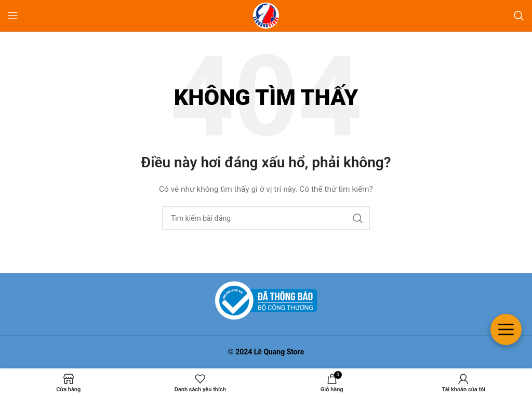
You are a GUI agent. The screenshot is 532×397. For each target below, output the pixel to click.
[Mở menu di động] (13, 16)
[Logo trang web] (266, 15)
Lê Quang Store (279, 352)
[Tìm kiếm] (519, 16)
